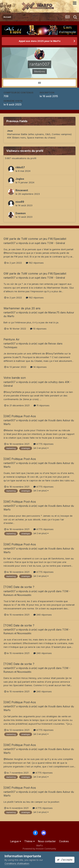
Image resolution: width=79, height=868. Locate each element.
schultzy (53, 382)
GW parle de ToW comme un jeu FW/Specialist (35, 239)
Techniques (10, 347)
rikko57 (20, 167)
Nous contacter (47, 841)
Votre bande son (15, 378)
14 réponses (38, 367)
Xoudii (52, 420)
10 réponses (38, 329)
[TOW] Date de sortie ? (19, 587)
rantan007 (10, 243)
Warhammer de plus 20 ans (22, 308)
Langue (16, 841)
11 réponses (42, 405)
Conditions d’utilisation (17, 863)
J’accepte (65, 860)
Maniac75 (54, 312)
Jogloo (20, 179)
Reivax (52, 344)
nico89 (20, 202)
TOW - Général (56, 243)
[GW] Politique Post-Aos (20, 416)
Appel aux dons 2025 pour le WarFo (40, 41)
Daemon (21, 213)
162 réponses (35, 263)
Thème (29, 841)
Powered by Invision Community (39, 849)
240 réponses (43, 615)
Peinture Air (12, 339)
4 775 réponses (43, 444)
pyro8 (52, 591)
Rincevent (22, 190)
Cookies (64, 841)
